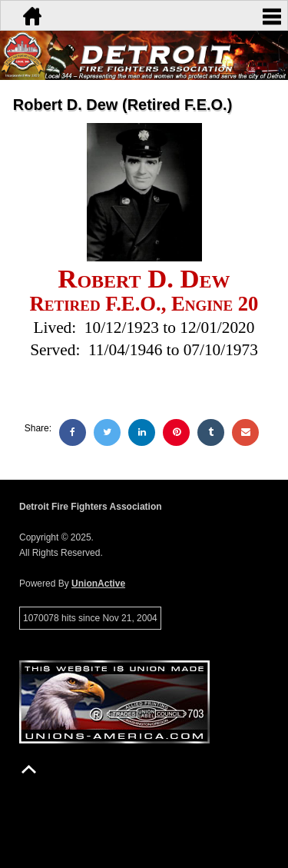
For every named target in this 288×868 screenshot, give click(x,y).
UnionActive (98, 584)
